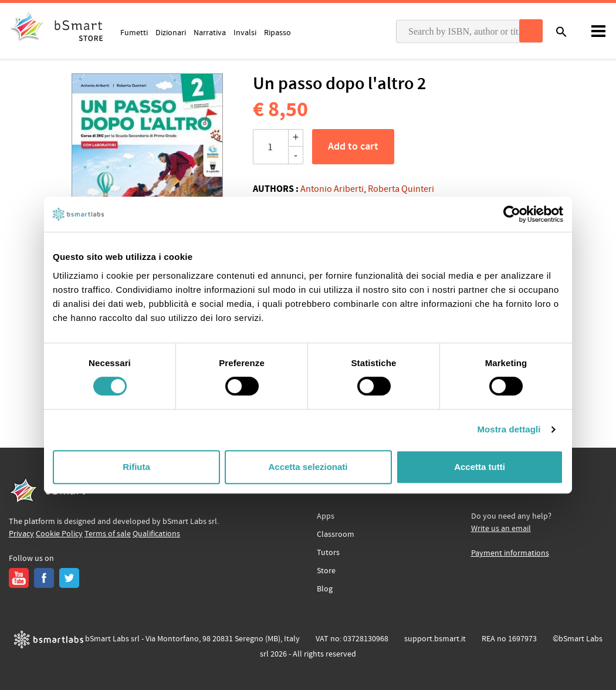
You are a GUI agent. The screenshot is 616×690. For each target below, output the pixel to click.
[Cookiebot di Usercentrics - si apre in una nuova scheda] (512, 214)
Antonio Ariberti (332, 189)
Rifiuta (136, 467)
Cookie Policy (59, 534)
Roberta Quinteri (401, 189)
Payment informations (510, 553)
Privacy (21, 534)
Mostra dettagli (509, 429)
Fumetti (134, 32)
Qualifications (156, 534)
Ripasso (277, 32)
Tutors (328, 553)
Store (326, 571)
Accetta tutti (480, 467)
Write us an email (501, 529)
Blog (325, 589)
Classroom (336, 535)
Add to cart (353, 147)
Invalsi (245, 32)
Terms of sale (108, 534)
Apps (326, 516)
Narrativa (210, 32)
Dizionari (171, 32)
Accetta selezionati (308, 467)
